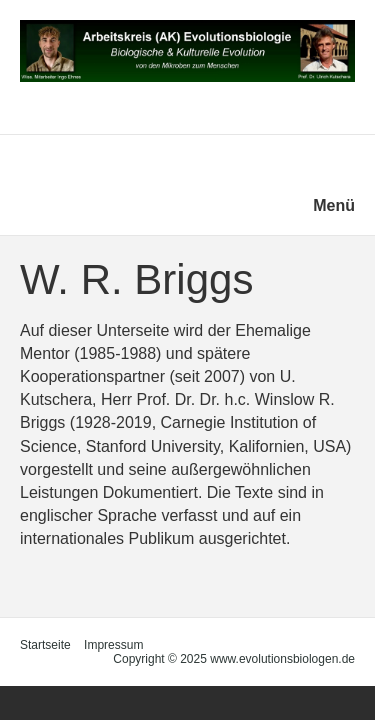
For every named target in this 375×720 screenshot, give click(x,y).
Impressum (113, 645)
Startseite (45, 645)
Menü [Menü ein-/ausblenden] (334, 205)
